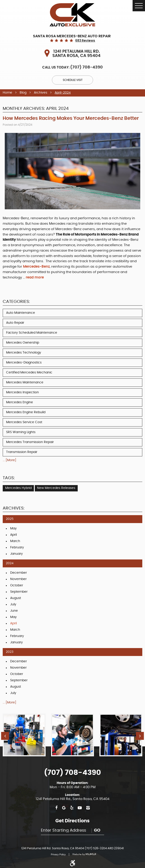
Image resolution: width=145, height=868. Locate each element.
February (17, 547)
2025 (10, 519)
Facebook (56, 808)
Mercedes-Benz (36, 267)
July (13, 604)
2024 (10, 563)
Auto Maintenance (21, 313)
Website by (82, 854)
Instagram (88, 808)
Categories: (16, 302)
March (15, 541)
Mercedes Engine (20, 402)
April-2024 (63, 93)
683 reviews (85, 41)
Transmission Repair (22, 452)
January (16, 554)
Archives (41, 93)
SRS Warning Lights (21, 432)
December (19, 573)
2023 (10, 652)
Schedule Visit (73, 80)
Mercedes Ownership (23, 343)
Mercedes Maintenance (25, 382)
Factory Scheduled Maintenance (32, 333)
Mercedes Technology (24, 353)
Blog (23, 93)
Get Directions (72, 821)
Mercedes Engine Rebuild (26, 412)
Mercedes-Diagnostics (24, 363)
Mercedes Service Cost (24, 422)
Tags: (9, 478)
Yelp (72, 808)
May (13, 528)
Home (7, 93)
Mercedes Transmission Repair (30, 442)
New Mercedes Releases (56, 488)
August (16, 598)
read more (35, 277)
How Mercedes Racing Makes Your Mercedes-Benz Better (71, 118)
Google (64, 808)
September (19, 592)
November (18, 579)
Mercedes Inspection (22, 392)
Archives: (14, 508)
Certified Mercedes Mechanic (29, 373)
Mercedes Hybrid (18, 488)
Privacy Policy (58, 854)
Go (97, 830)
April (13, 535)
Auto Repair (15, 323)
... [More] (9, 460)
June (14, 611)
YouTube (80, 808)
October (17, 585)
